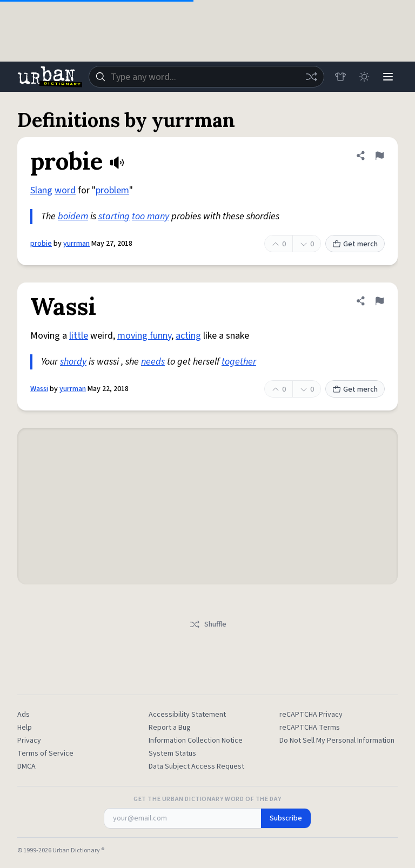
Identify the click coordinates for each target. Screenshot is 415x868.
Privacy (29, 741)
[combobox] (206, 77)
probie (41, 244)
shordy (73, 362)
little (79, 336)
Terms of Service (45, 753)
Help (25, 728)
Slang (41, 190)
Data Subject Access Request (196, 766)
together (239, 362)
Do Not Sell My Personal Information (337, 741)
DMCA (26, 766)
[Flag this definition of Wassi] (379, 301)
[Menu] (388, 77)
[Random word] (311, 77)
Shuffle (208, 624)
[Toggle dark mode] (364, 77)
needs (153, 362)
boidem (73, 216)
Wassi (39, 389)
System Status (172, 753)
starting (114, 216)
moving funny (144, 336)
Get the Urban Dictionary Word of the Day (207, 799)
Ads (24, 715)
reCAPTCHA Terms (310, 728)
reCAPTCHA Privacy (311, 715)
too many (150, 216)
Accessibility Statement (187, 715)
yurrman (76, 244)
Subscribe (286, 818)
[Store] (340, 77)
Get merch (355, 244)
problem (112, 190)
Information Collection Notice (196, 741)
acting (188, 336)
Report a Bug (170, 728)
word (65, 190)
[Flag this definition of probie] (379, 156)
